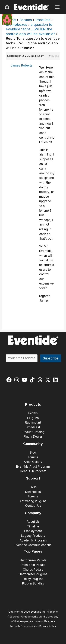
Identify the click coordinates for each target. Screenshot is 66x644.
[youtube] (25, 380)
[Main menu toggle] (57, 7)
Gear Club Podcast (33, 471)
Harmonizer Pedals (33, 560)
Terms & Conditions (22, 626)
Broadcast (33, 427)
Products (43, 20)
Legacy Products (33, 536)
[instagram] (18, 380)
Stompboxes (16, 25)
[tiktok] (33, 380)
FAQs (33, 487)
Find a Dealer (33, 437)
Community (33, 444)
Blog (33, 453)
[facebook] (10, 380)
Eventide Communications (33, 545)
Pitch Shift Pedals (33, 565)
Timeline (33, 526)
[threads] (41, 380)
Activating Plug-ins (33, 501)
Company (33, 513)
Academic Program (33, 540)
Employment (33, 531)
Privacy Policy (48, 626)
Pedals (33, 413)
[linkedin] (56, 380)
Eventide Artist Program (33, 467)
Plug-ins (33, 418)
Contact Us (33, 506)
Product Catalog (33, 432)
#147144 (54, 56)
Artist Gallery (33, 462)
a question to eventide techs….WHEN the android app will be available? (30, 29)
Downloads (33, 492)
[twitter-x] (48, 380)
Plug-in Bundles (33, 583)
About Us (33, 522)
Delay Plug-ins (33, 579)
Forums (26, 20)
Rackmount (33, 422)
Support (33, 478)
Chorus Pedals (33, 570)
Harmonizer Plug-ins (33, 574)
